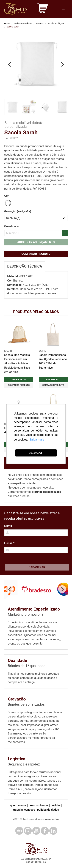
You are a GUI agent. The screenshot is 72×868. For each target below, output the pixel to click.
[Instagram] (28, 831)
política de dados (48, 810)
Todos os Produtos (23, 24)
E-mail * (9, 543)
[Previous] (10, 64)
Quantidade (12, 226)
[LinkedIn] (53, 831)
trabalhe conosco (24, 810)
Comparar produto (36, 254)
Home (7, 24)
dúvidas (56, 805)
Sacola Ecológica (56, 24)
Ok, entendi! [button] (36, 453)
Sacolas (40, 24)
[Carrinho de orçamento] (43, 9)
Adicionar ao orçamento (36, 242)
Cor (6, 196)
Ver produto (19, 380)
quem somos (18, 805)
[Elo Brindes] (15, 9)
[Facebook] (45, 831)
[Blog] (19, 831)
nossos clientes (38, 805)
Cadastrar (37, 567)
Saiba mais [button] (37, 440)
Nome (8, 526)
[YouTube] (36, 831)
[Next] (62, 64)
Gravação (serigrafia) (18, 211)
